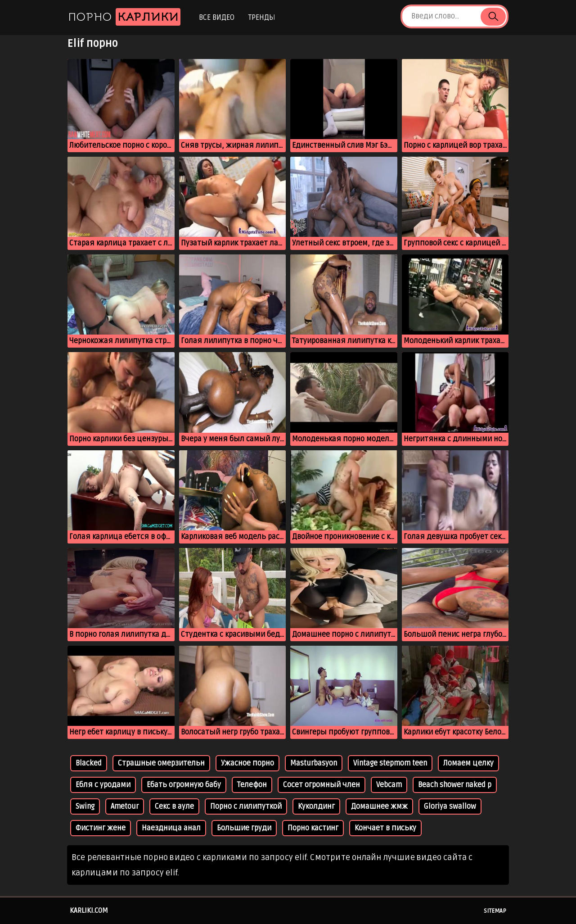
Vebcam (389, 785)
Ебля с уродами (103, 785)
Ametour (125, 806)
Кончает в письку (385, 828)
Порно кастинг (313, 828)
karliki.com (89, 910)
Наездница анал (171, 828)
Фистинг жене (101, 828)
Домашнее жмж (379, 806)
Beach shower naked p (455, 785)
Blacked (89, 763)
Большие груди (244, 828)
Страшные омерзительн (161, 763)
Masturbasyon (314, 763)
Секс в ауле (174, 806)
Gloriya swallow (450, 806)
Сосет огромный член (322, 785)
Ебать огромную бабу (184, 785)
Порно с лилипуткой (246, 806)
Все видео (217, 18)
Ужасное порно (247, 763)
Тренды (262, 18)
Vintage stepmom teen (390, 763)
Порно (124, 17)
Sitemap (495, 911)
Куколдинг (316, 806)
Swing (85, 806)
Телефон (252, 785)
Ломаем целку (468, 763)
